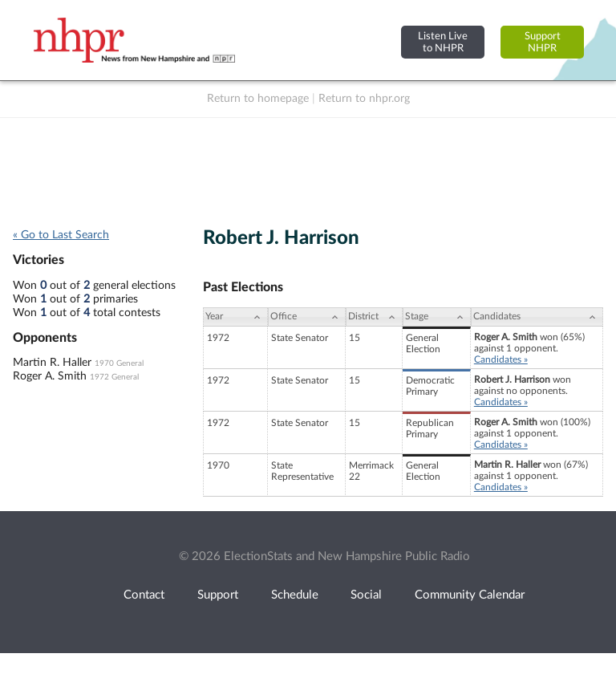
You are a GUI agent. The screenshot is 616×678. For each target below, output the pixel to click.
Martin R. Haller (52, 363)
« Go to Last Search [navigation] (61, 235)
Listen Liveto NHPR (443, 42)
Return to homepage (258, 99)
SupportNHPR (543, 42)
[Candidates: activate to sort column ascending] (537, 317)
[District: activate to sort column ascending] (374, 317)
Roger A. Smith (50, 376)
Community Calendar (470, 595)
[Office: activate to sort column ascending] (307, 317)
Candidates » (501, 359)
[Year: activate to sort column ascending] (235, 317)
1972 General (114, 377)
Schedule (295, 595)
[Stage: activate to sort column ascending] (437, 317)
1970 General (119, 363)
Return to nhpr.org (364, 99)
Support (218, 595)
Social (366, 595)
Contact (144, 595)
